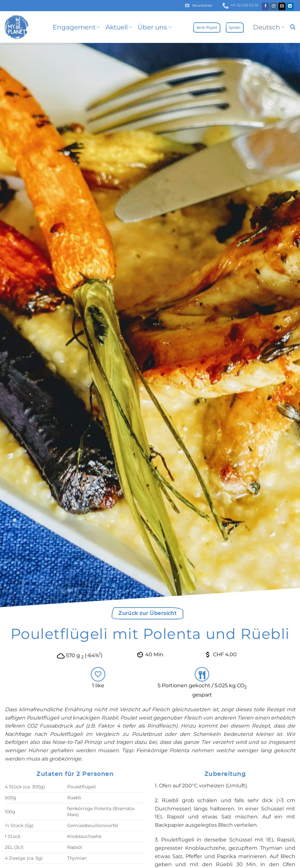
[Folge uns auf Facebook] (266, 6)
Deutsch (269, 27)
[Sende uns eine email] (282, 6)
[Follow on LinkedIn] (290, 6)
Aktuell (119, 27)
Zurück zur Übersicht (147, 613)
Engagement (76, 27)
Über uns (154, 27)
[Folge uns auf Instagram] (274, 6)
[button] (199, 6)
